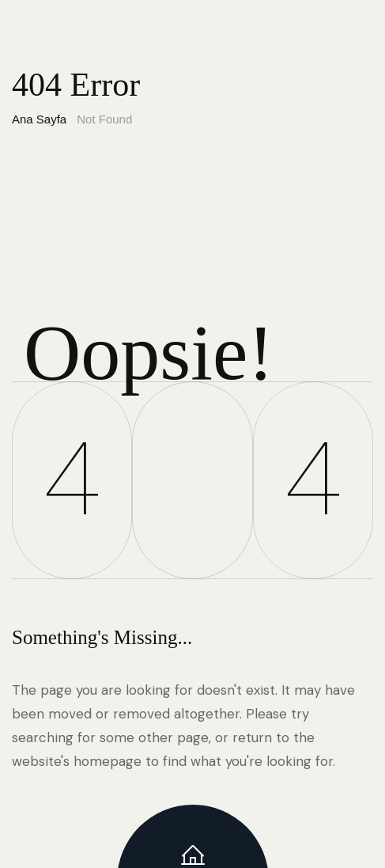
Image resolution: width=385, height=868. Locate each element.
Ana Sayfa (39, 119)
